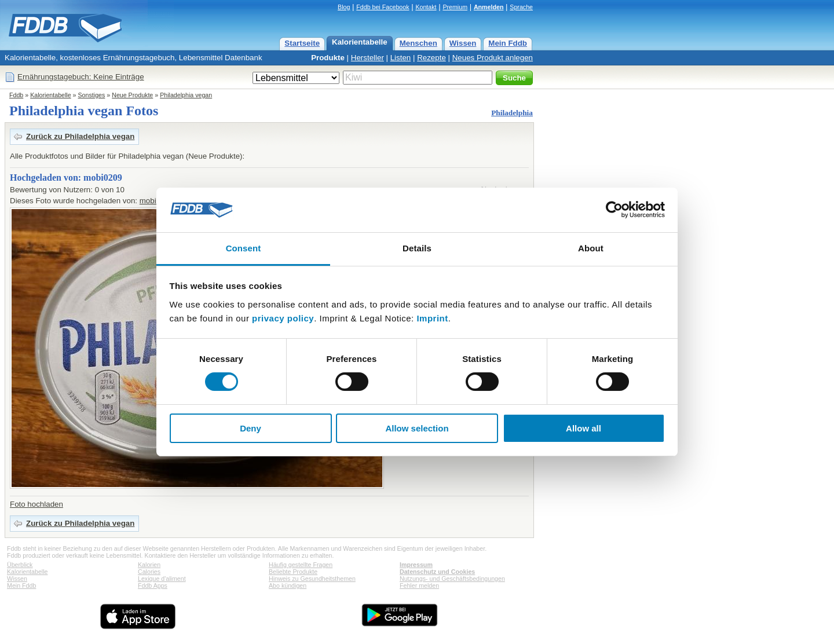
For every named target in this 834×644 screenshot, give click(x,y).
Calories (149, 572)
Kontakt (426, 7)
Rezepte (431, 58)
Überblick (20, 565)
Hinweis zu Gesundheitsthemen (312, 579)
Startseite (302, 43)
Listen (401, 58)
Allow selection (417, 428)
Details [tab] (417, 248)
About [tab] (591, 248)
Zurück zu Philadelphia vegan (80, 136)
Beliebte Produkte (293, 572)
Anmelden (489, 7)
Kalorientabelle (360, 42)
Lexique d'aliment (162, 579)
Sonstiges (92, 95)
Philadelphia (512, 113)
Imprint (432, 318)
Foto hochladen (36, 504)
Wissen (463, 43)
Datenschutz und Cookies (437, 572)
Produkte (328, 58)
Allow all (584, 428)
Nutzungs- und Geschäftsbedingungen (452, 579)
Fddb (16, 95)
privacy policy (283, 318)
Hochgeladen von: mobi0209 (66, 178)
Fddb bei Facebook (383, 7)
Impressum (416, 565)
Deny (250, 428)
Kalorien (149, 565)
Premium (455, 7)
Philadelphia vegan (186, 95)
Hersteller (367, 58)
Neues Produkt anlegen (493, 58)
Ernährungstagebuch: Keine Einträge (81, 77)
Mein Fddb (508, 43)
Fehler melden (419, 586)
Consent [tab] (244, 248)
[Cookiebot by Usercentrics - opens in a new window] (614, 210)
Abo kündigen (288, 586)
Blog (344, 7)
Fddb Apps (153, 586)
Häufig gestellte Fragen (301, 565)
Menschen (418, 43)
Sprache (521, 7)
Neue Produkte (132, 95)
